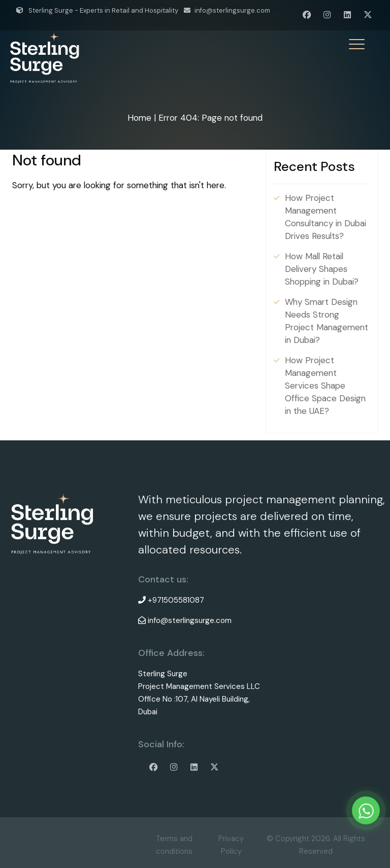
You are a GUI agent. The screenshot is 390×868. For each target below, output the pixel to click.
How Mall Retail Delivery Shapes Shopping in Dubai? (322, 269)
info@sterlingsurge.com (232, 10)
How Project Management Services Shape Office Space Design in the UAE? (325, 386)
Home (139, 118)
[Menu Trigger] (357, 44)
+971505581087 (176, 600)
